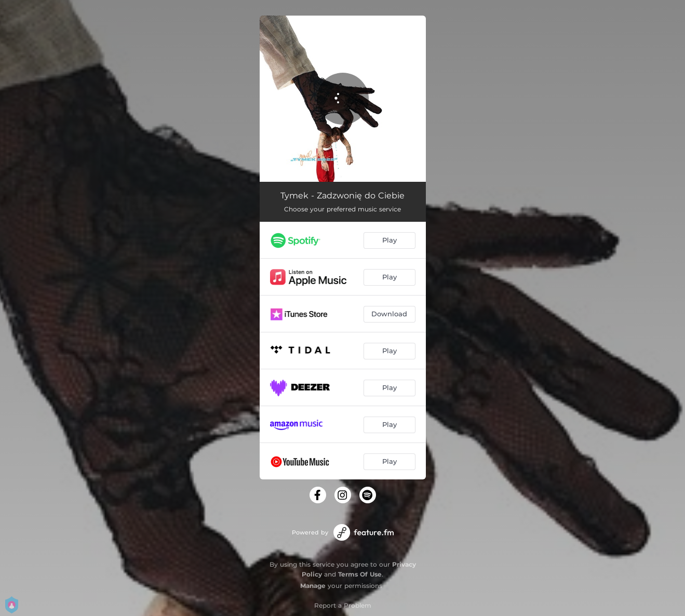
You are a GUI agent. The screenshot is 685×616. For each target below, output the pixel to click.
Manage (313, 586)
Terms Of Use (360, 574)
